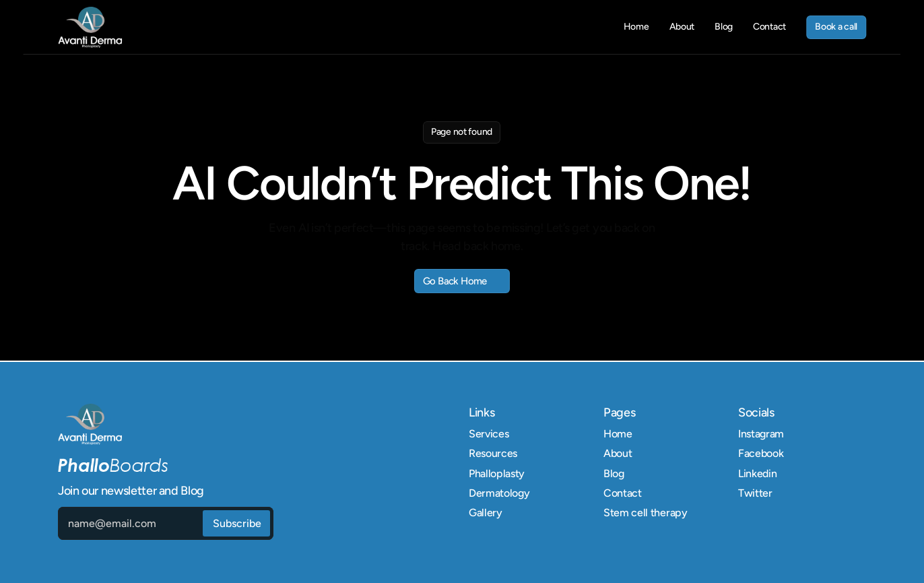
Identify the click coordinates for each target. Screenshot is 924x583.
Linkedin (757, 473)
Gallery (486, 513)
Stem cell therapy (646, 513)
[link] (90, 27)
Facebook (761, 453)
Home (618, 434)
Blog (614, 473)
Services (489, 434)
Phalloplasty (497, 473)
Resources (493, 453)
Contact (623, 493)
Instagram (761, 434)
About (618, 453)
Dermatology (499, 493)
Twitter (755, 493)
